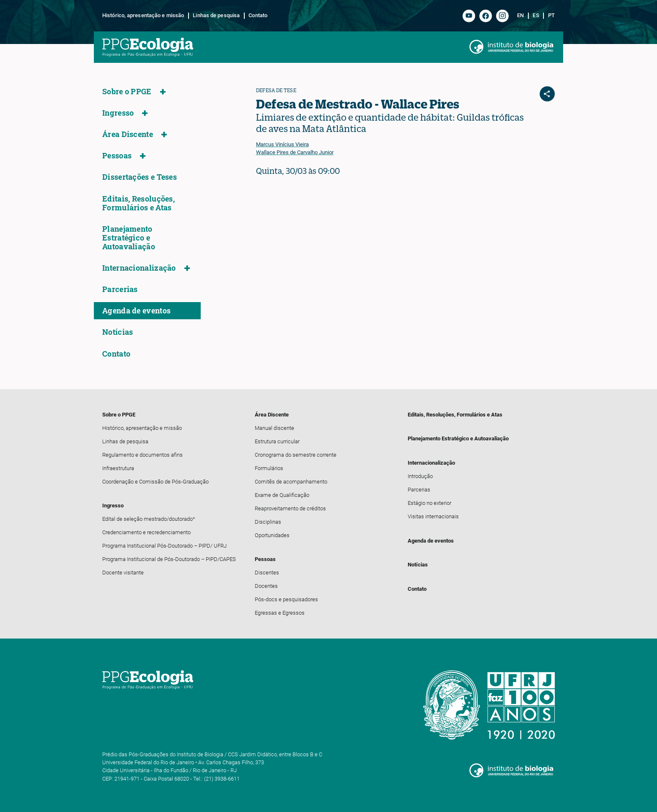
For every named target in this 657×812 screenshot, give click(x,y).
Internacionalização (139, 268)
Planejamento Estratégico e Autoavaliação (129, 238)
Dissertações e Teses (140, 177)
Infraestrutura (118, 468)
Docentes (266, 586)
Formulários (269, 468)
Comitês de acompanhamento (291, 482)
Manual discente (274, 428)
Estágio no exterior (429, 503)
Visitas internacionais (433, 516)
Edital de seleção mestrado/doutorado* (149, 519)
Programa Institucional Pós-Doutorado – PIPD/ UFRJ (164, 546)
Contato (258, 16)
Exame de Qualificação (282, 495)
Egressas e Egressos (280, 613)
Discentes (267, 573)
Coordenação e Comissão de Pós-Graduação (155, 482)
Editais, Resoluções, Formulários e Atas (138, 203)
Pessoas (117, 156)
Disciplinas (268, 522)
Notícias (118, 332)
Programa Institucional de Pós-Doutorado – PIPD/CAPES (169, 559)
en (520, 16)
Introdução (420, 476)
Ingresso (118, 113)
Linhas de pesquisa (216, 16)
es (536, 16)
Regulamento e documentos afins (142, 455)
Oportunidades (272, 535)
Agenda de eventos (136, 311)
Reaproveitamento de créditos (290, 508)
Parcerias (120, 289)
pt (551, 16)
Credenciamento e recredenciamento (146, 532)
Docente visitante (123, 573)
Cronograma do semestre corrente (296, 455)
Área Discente (128, 134)
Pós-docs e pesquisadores (286, 599)
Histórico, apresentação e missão (143, 16)
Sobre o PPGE (127, 92)
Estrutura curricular (277, 441)
